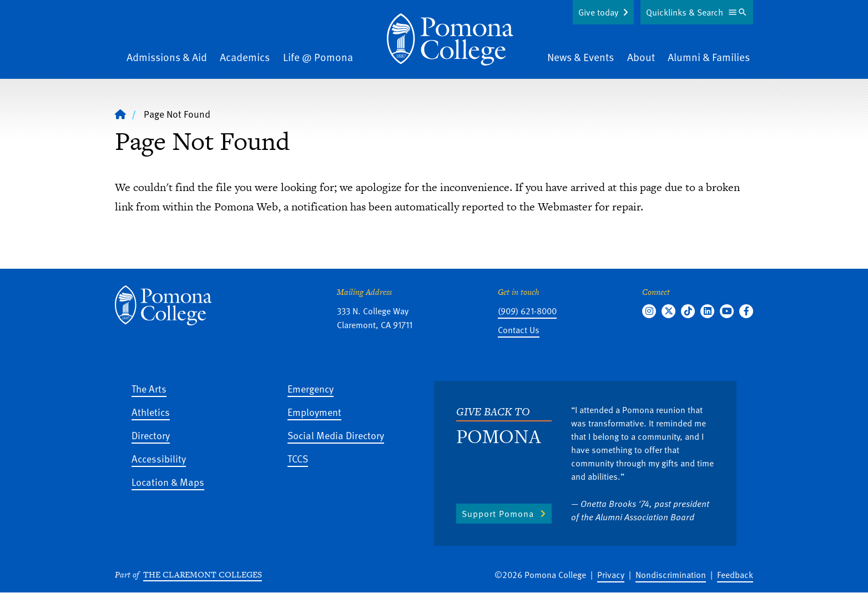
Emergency (311, 388)
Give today (598, 12)
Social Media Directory (336, 435)
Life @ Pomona (318, 57)
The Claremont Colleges (203, 574)
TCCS (298, 458)
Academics (245, 57)
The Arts (149, 388)
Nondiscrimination (671, 575)
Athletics (151, 412)
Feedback (735, 575)
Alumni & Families (709, 57)
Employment (314, 412)
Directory (151, 435)
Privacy (611, 575)
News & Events (581, 57)
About (641, 57)
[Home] (120, 114)
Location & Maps (168, 482)
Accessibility (159, 458)
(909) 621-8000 (527, 311)
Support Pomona (498, 514)
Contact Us (519, 330)
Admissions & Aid (167, 57)
